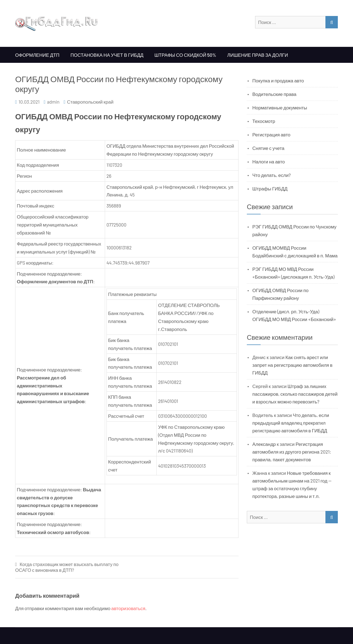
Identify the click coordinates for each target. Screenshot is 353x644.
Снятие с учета (268, 148)
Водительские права (274, 94)
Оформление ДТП (37, 55)
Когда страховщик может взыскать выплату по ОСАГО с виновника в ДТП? (67, 567)
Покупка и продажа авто (278, 80)
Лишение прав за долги (258, 55)
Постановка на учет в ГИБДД (107, 55)
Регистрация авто (271, 134)
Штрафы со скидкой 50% (185, 55)
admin (53, 102)
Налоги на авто (269, 161)
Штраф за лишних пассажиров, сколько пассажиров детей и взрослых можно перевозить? (295, 394)
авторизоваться (128, 608)
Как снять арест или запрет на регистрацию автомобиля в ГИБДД (292, 365)
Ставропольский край (90, 102)
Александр (264, 444)
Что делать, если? (272, 175)
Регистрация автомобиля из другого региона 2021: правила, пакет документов (292, 452)
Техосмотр (264, 121)
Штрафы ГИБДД (270, 188)
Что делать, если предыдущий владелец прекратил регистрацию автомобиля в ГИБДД (291, 423)
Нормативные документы (280, 107)
